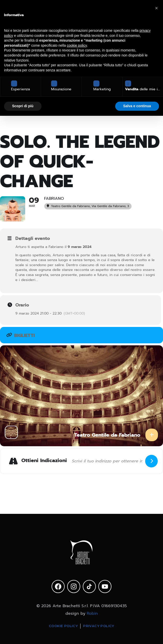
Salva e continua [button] (137, 106)
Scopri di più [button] (23, 106)
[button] (156, 8)
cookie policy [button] (77, 45)
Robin (92, 613)
